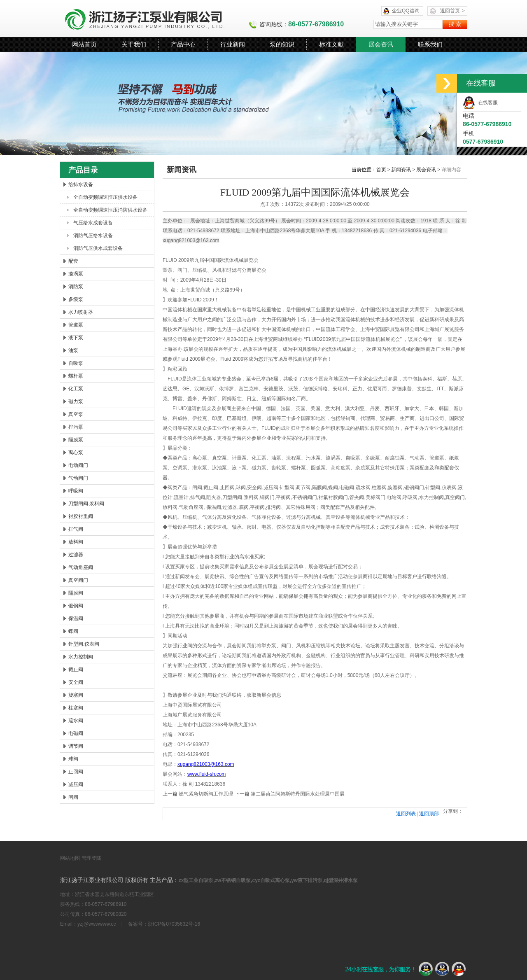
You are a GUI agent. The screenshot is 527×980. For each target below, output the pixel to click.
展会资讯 (381, 44)
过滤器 (76, 555)
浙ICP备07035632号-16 (174, 924)
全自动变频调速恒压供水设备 (105, 197)
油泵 (73, 350)
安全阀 (76, 682)
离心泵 (76, 453)
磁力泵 (76, 401)
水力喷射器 (81, 312)
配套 (73, 261)
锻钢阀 (76, 606)
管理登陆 (91, 858)
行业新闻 (233, 44)
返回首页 (452, 11)
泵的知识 (282, 44)
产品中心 (183, 44)
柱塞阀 (76, 708)
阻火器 (214, 497)
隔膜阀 (76, 593)
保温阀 (76, 618)
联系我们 (430, 44)
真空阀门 (78, 580)
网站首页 (84, 44)
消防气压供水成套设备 (98, 248)
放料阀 (76, 542)
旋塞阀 (76, 695)
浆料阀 (251, 497)
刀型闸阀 (232, 497)
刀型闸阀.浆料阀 (86, 504)
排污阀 (273, 507)
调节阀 (76, 746)
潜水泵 (200, 468)
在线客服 (480, 103)
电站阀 (394, 497)
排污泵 (76, 427)
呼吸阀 (76, 491)
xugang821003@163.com (191, 240)
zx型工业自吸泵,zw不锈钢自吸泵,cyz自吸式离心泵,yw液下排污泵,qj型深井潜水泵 (268, 880)
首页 (381, 170)
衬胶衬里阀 (81, 516)
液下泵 (76, 338)
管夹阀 (357, 497)
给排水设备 (81, 184)
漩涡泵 (76, 274)
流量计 (181, 497)
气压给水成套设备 (93, 223)
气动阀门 (78, 478)
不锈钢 (300, 497)
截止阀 (76, 670)
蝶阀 (73, 631)
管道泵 (76, 325)
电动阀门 (78, 465)
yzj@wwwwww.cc (97, 924)
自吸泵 (76, 363)
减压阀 (76, 784)
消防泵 (76, 287)
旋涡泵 (333, 458)
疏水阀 (76, 721)
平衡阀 (283, 497)
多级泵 (76, 299)
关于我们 (134, 44)
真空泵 (76, 414)
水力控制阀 (81, 657)
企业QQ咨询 (406, 11)
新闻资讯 (401, 170)
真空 (450, 497)
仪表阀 (449, 488)
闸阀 (73, 797)
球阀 (73, 759)
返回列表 (406, 814)
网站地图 (70, 858)
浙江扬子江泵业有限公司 (154, 19)
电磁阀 (76, 733)
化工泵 (76, 389)
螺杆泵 (76, 376)
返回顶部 (429, 814)
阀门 (182, 270)
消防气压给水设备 (93, 236)
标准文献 (331, 44)
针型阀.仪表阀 (84, 644)
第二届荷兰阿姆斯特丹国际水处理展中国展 (298, 794)
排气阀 (76, 529)
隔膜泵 (76, 440)
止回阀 (76, 772)
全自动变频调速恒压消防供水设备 (110, 210)
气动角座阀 (81, 567)
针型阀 (287, 488)
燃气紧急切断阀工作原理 (206, 794)
